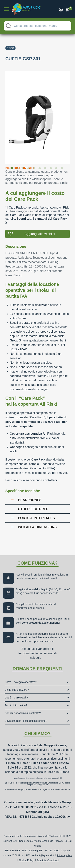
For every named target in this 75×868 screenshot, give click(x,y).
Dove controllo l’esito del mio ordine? (26, 721)
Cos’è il (16, 698)
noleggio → (37, 658)
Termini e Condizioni (48, 860)
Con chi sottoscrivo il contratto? (23, 713)
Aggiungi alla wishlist (40, 234)
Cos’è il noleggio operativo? (21, 682)
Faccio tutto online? (16, 705)
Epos (10, 48)
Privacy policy (64, 855)
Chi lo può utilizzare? (17, 690)
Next (72, 115)
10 (63, 169)
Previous (3, 115)
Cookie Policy (26, 860)
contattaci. (50, 480)
